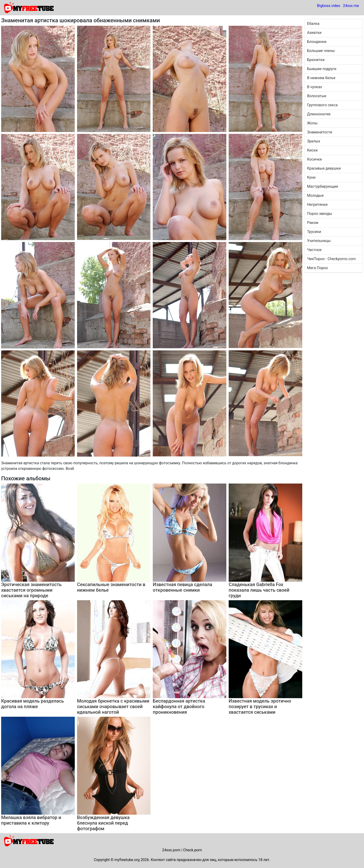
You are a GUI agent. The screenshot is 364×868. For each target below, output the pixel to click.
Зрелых (314, 141)
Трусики (314, 232)
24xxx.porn (171, 850)
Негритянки (317, 205)
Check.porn (193, 850)
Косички (314, 159)
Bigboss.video (329, 6)
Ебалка (313, 24)
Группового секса (322, 105)
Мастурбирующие (323, 186)
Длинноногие (319, 114)
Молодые (315, 195)
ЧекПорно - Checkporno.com (331, 259)
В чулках (315, 87)
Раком (313, 223)
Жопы (312, 123)
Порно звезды (320, 214)
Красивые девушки (324, 168)
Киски (312, 150)
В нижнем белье (321, 78)
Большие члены (321, 51)
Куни (311, 177)
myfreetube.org (127, 860)
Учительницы (319, 241)
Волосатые (317, 96)
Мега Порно (318, 268)
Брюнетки (316, 60)
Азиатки (314, 33)
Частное (314, 250)
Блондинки (317, 42)
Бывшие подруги (322, 69)
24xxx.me (351, 6)
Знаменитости (320, 132)
